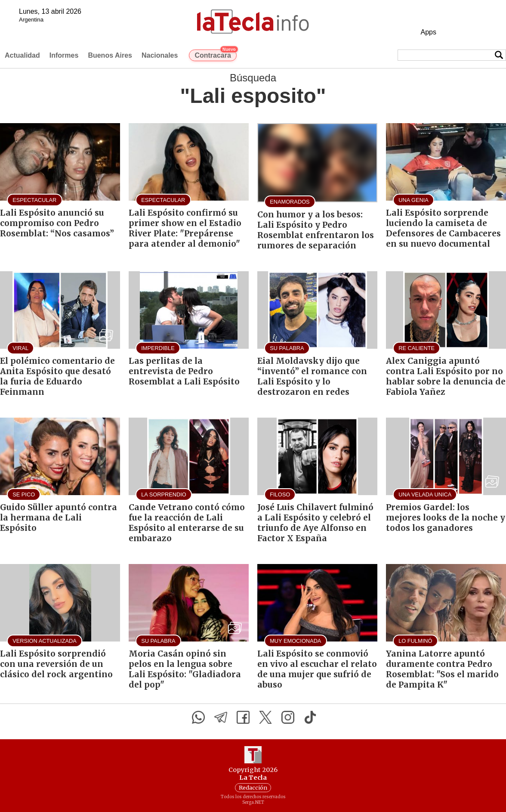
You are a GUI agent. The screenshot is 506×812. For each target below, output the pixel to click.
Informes (64, 55)
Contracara (215, 54)
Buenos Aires (110, 55)
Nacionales (160, 55)
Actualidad (22, 55)
